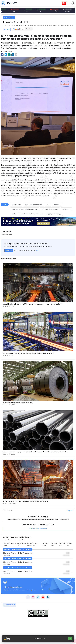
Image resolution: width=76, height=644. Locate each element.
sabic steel (66, 209)
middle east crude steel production (25, 209)
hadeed (15, 214)
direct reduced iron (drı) (34, 205)
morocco (57, 205)
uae (48, 205)
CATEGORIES (9, 18)
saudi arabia (16, 205)
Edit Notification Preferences (38, 529)
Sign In (38, 250)
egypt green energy (54, 214)
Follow (7, 29)
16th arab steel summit (50, 209)
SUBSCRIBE (9, 250)
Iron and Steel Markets (17, 25)
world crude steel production (32, 214)
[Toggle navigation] (73, 3)
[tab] (9, 544)
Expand (70, 510)
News (5, 25)
